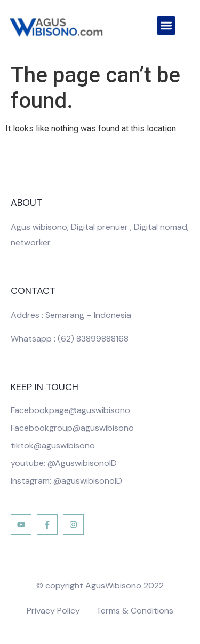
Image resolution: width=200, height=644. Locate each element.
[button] (166, 25)
